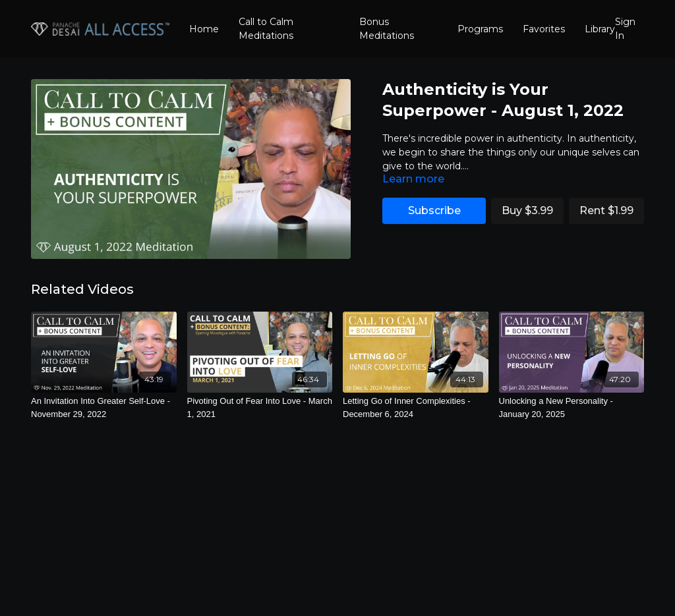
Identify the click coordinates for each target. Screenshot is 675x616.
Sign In (625, 29)
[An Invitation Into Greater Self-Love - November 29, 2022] (104, 407)
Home (204, 29)
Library (600, 29)
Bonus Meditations (387, 29)
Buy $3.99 (527, 210)
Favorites (544, 29)
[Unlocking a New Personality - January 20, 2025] (572, 407)
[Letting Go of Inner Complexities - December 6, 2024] (416, 407)
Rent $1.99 (606, 210)
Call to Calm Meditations (266, 29)
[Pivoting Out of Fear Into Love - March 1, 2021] (260, 407)
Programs (480, 29)
